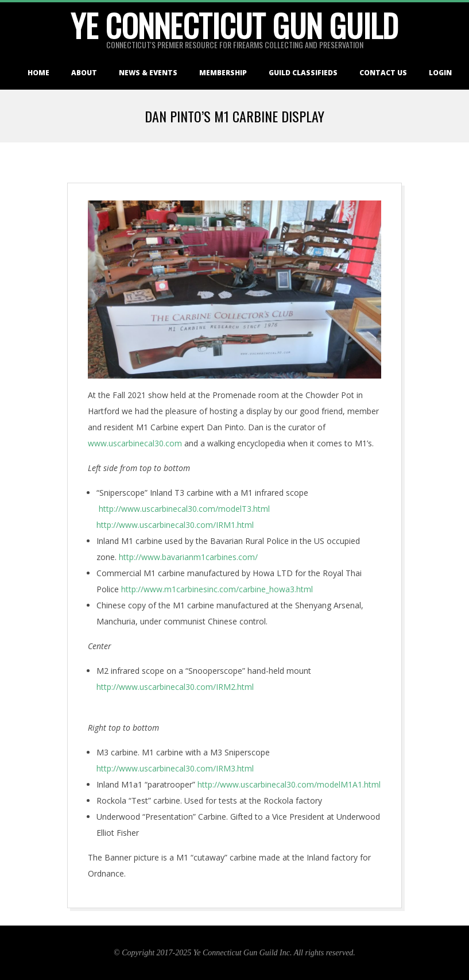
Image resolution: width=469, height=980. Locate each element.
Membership (223, 73)
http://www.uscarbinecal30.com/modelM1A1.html (289, 784)
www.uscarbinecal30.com (135, 443)
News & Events (148, 73)
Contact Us (383, 73)
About (84, 73)
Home (38, 73)
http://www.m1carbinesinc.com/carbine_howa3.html (217, 589)
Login (440, 73)
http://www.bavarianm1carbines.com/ (188, 557)
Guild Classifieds (303, 73)
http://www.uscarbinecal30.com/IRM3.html (175, 768)
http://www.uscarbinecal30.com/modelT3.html (184, 509)
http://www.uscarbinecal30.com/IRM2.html (175, 687)
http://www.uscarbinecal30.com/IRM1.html (175, 525)
